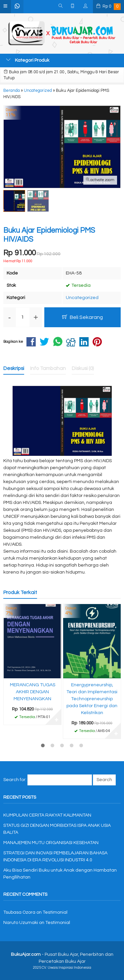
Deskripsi (14, 368)
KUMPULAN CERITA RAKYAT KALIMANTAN (47, 815)
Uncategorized (82, 298)
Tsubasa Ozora (19, 912)
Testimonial (55, 912)
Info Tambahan (48, 368)
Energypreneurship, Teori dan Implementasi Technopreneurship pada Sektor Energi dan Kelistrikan (92, 699)
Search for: (15, 780)
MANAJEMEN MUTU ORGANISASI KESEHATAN (51, 843)
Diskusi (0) (83, 368)
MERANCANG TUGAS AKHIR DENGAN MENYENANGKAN (33, 692)
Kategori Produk (28, 60)
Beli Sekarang (83, 317)
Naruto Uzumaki (21, 923)
